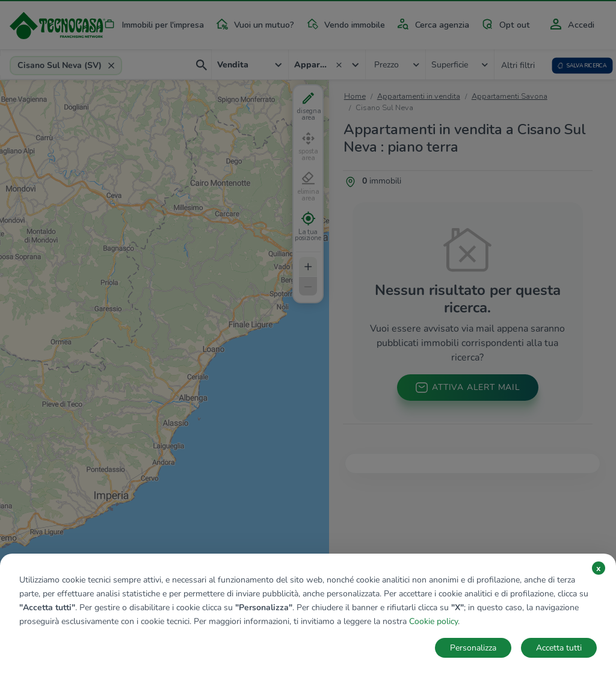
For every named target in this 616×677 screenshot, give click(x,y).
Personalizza (473, 648)
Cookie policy (433, 621)
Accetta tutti (559, 648)
